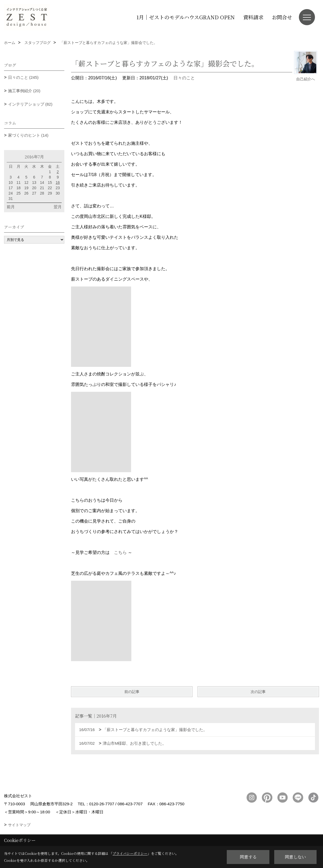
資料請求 (253, 17)
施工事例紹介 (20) (24, 91)
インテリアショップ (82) (30, 104)
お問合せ (282, 17)
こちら (120, 552)
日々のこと (184, 78)
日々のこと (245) (23, 77)
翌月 (58, 207)
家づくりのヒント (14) (28, 135)
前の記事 (132, 692)
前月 (11, 207)
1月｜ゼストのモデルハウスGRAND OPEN (186, 17)
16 (58, 182)
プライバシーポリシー (130, 853)
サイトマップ (19, 825)
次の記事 (258, 692)
